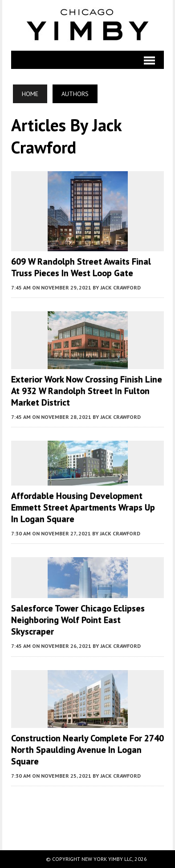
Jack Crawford (120, 287)
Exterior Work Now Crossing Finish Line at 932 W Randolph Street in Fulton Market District (87, 391)
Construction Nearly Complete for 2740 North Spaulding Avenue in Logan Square (87, 750)
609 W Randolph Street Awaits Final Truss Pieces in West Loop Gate (81, 267)
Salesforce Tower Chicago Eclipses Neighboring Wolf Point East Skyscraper (78, 620)
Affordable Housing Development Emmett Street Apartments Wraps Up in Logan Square (83, 507)
